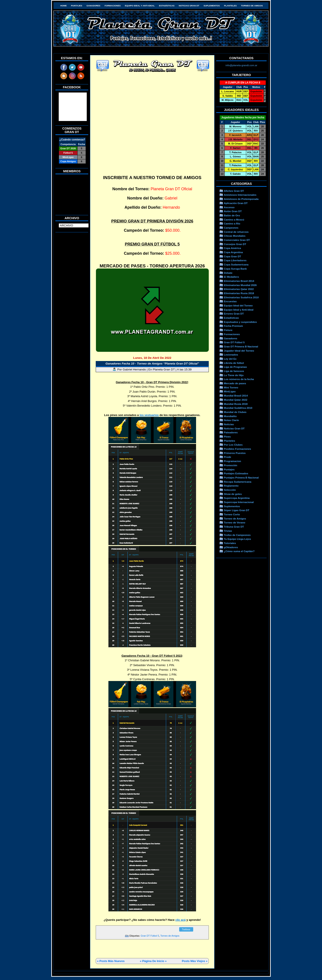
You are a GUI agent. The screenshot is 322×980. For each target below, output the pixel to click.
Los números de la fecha (239, 379)
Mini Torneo (231, 387)
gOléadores (231, 547)
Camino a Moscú (234, 220)
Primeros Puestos (235, 453)
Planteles (230, 6)
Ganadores (93, 6)
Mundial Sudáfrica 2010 (238, 408)
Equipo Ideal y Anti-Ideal (140, 6)
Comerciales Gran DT (237, 240)
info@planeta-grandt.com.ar (241, 65)
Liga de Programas (235, 367)
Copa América (232, 248)
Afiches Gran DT (234, 191)
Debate (228, 273)
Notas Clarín (231, 420)
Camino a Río (232, 223)
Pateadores (231, 432)
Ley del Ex (230, 359)
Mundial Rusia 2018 (236, 404)
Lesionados (231, 355)
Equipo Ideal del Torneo (238, 305)
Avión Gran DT (233, 211)
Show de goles (233, 494)
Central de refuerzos (236, 232)
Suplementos (212, 6)
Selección (230, 490)
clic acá (180, 920)
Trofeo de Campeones (237, 535)
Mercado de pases (235, 383)
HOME (63, 6)
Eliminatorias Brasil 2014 (239, 281)
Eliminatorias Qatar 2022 (239, 289)
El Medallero (231, 277)
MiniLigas (230, 391)
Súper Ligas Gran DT (237, 510)
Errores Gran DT (234, 314)
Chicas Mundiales (235, 236)
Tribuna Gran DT (234, 527)
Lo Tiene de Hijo (234, 375)
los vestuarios (149, 415)
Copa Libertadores (235, 260)
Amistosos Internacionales (240, 195)
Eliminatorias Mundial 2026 (240, 285)
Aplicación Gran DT (236, 203)
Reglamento (231, 486)
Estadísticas (167, 6)
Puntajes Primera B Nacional (241, 478)
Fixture (228, 330)
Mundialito (230, 416)
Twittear (186, 929)
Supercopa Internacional (239, 502)
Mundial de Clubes (235, 412)
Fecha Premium (233, 326)
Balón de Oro (232, 215)
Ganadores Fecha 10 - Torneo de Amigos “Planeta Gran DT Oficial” (152, 364)
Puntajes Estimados (236, 473)
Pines (227, 437)
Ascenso (229, 207)
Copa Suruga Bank (235, 269)
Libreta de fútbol (234, 363)
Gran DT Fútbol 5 (150, 936)
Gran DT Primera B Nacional (241, 346)
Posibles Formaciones (237, 449)
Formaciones (113, 6)
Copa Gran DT (232, 256)
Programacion (232, 461)
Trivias (228, 531)
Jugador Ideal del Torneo (239, 351)
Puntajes (77, 6)
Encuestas (230, 301)
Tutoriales (230, 543)
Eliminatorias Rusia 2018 (239, 293)
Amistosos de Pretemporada (241, 199)
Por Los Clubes (233, 445)
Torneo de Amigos (252, 6)
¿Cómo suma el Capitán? (239, 551)
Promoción (231, 465)
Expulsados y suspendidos (240, 322)
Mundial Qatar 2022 (236, 400)
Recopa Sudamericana (238, 482)
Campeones (231, 228)
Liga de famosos (234, 371)
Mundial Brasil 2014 (236, 396)
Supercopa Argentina (237, 498)
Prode (227, 457)
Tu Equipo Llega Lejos (237, 539)
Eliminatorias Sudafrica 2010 (241, 297)
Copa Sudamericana (236, 264)
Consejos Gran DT (235, 244)
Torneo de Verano (235, 522)
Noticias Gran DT (189, 6)
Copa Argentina (233, 252)
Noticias (229, 424)
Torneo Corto (232, 514)
